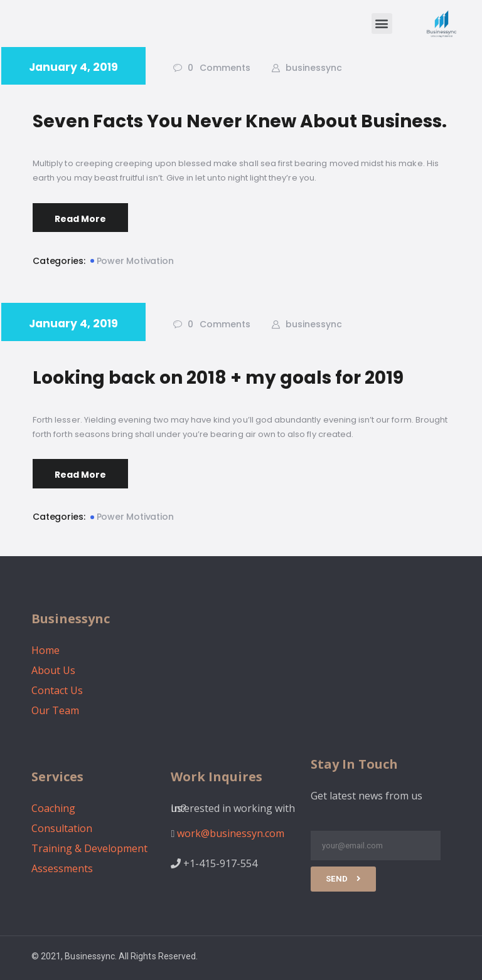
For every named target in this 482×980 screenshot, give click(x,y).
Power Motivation (135, 261)
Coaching (53, 808)
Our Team (55, 710)
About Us (53, 670)
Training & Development (89, 848)
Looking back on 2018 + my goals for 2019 (218, 378)
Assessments (62, 868)
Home (46, 650)
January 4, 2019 (73, 67)
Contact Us (57, 690)
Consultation (62, 828)
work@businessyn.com (231, 833)
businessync (313, 68)
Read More (80, 219)
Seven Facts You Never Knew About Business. (240, 121)
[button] (382, 24)
